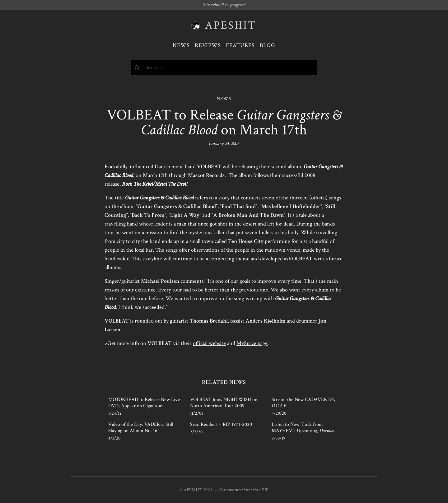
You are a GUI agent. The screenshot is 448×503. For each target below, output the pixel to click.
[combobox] (224, 68)
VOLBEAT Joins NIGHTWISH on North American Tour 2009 (224, 403)
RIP (265, 490)
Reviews (208, 45)
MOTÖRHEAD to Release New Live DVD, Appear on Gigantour (144, 403)
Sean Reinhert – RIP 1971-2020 (221, 424)
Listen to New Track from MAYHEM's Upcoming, (303, 428)
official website (209, 343)
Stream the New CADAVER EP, (303, 403)
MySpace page (252, 343)
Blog (268, 45)
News (181, 45)
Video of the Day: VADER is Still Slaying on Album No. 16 (141, 428)
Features (240, 45)
